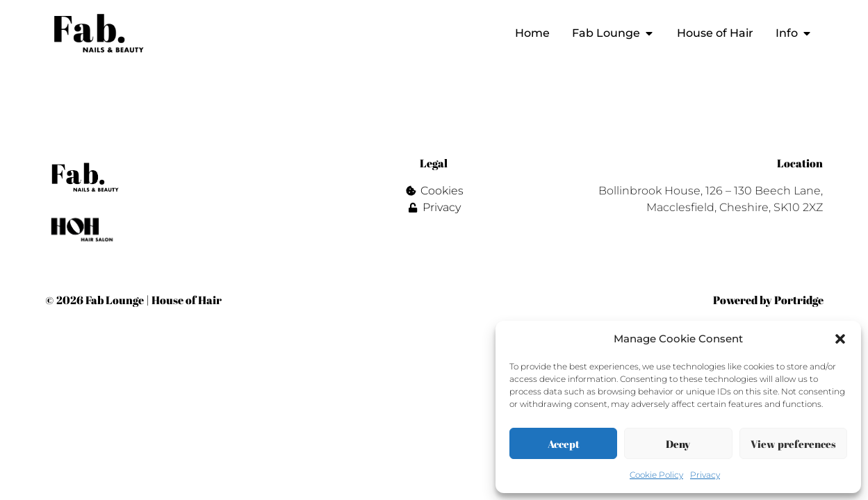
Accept (564, 444)
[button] (840, 339)
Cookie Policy (656, 475)
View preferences (793, 444)
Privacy (705, 475)
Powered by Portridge (768, 300)
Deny (678, 444)
